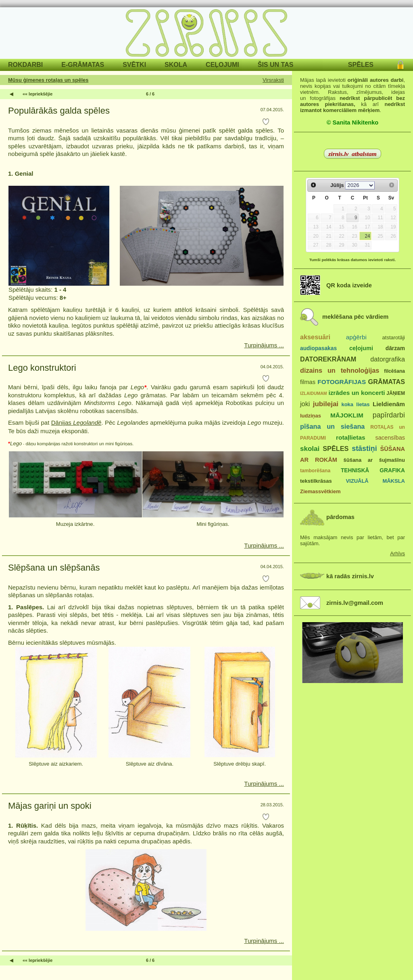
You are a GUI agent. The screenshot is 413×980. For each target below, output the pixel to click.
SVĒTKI (134, 65)
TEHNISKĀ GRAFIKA (373, 470)
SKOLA (176, 65)
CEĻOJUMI (222, 65)
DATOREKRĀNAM (328, 359)
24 (367, 236)
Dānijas (76, 423)
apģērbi (356, 337)
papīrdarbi (389, 415)
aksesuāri (315, 337)
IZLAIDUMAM (314, 393)
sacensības (390, 438)
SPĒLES (361, 65)
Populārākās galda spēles (59, 111)
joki (305, 404)
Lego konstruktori (42, 368)
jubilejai (326, 404)
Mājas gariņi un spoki (50, 806)
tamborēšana (315, 471)
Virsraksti (273, 80)
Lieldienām (389, 404)
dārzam (395, 348)
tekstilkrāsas (316, 481)
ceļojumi (361, 348)
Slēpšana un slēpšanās (54, 568)
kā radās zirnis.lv (350, 576)
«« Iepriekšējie (38, 94)
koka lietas (355, 404)
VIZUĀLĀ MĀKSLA (375, 481)
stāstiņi (364, 448)
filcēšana (394, 371)
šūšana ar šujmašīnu (374, 460)
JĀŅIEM (396, 393)
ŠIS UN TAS (276, 65)
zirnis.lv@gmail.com (355, 603)
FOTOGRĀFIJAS (342, 382)
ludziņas (311, 416)
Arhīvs (397, 553)
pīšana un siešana (332, 426)
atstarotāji (394, 337)
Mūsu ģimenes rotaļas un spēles (48, 80)
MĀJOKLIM (347, 415)
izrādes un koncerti (357, 393)
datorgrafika (388, 359)
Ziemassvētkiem (320, 491)
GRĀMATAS (387, 382)
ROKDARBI (25, 65)
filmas (308, 382)
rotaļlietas (350, 437)
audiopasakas (318, 348)
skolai (310, 449)
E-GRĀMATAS (83, 65)
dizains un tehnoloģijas (340, 370)
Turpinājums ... (264, 345)
